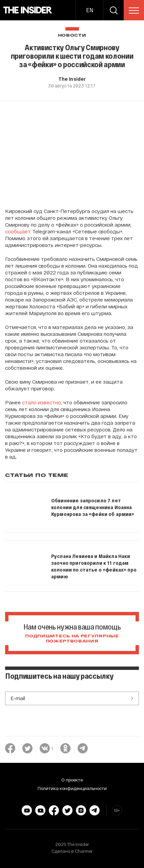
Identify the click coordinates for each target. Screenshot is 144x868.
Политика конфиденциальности (72, 788)
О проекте (72, 780)
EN (90, 10)
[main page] (28, 10)
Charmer (84, 851)
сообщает (18, 231)
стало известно (42, 402)
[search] (114, 10)
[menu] (134, 11)
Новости (72, 35)
